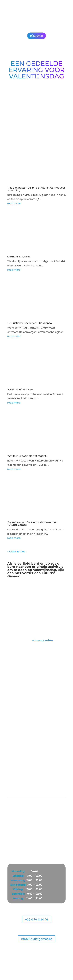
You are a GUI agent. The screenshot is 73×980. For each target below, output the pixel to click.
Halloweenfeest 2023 (20, 390)
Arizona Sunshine (43, 640)
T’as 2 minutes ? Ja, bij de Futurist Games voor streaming (36, 189)
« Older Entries (16, 551)
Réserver (36, 36)
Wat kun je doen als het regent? (27, 456)
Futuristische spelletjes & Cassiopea (30, 323)
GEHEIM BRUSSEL (19, 257)
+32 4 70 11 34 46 (37, 920)
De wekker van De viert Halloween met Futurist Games (32, 524)
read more (14, 203)
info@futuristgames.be (36, 939)
